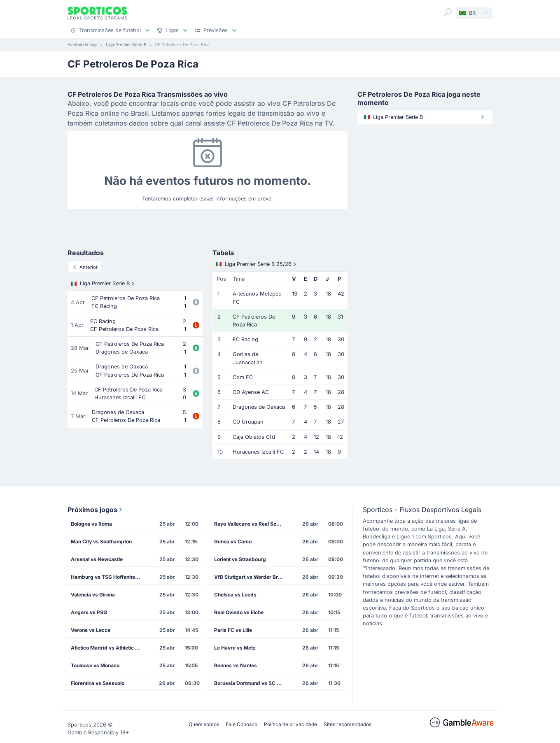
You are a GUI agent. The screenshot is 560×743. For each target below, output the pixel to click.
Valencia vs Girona (93, 595)
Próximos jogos (96, 510)
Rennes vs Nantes (236, 665)
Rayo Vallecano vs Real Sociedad (252, 524)
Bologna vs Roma (91, 524)
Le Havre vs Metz (235, 648)
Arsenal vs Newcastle (97, 559)
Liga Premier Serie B (104, 284)
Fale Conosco (241, 724)
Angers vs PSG (89, 612)
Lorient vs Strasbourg (240, 559)
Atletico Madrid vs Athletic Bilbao (108, 648)
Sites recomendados (348, 724)
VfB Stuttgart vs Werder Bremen (252, 577)
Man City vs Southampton (101, 542)
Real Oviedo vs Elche (239, 612)
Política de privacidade (290, 724)
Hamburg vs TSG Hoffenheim (106, 577)
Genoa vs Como (233, 542)
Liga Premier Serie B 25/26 (257, 264)
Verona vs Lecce (91, 630)
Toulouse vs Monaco (95, 665)
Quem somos (204, 724)
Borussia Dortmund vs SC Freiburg (252, 683)
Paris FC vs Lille (233, 630)
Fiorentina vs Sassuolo (98, 683)
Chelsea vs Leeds (235, 595)
